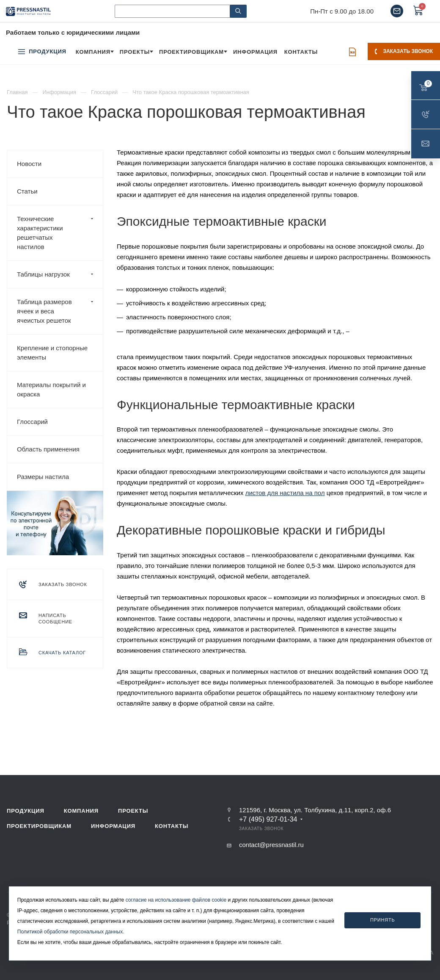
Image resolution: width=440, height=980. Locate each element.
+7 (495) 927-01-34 (268, 819)
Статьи (27, 191)
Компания (81, 811)
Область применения (48, 449)
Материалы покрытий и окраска (51, 389)
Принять (383, 920)
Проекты (133, 811)
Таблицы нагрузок (60, 274)
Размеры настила (43, 477)
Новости (29, 164)
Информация (113, 826)
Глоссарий (32, 422)
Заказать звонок (404, 51)
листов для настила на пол (285, 493)
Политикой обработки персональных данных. (71, 932)
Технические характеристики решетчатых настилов (60, 233)
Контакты (172, 826)
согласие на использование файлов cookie (176, 900)
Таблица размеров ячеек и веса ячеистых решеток (60, 311)
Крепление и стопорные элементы (52, 353)
